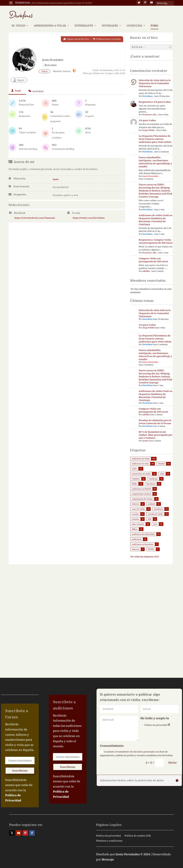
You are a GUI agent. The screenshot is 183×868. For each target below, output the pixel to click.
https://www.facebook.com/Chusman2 (35, 213)
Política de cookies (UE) (138, 831)
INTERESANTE (84, 21)
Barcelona (151, 479)
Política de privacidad (155, 720)
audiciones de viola (140, 459)
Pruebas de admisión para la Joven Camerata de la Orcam (155, 417)
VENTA (151, 544)
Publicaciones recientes (107, 34)
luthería (135, 499)
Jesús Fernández (150, 171)
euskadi (151, 499)
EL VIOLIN (19, 21)
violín (134, 464)
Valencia (135, 544)
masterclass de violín (141, 469)
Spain (56, 174)
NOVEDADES (110, 21)
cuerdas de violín (155, 509)
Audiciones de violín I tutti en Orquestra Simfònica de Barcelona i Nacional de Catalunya (156, 215)
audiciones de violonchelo (143, 529)
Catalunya (153, 474)
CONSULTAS (134, 21)
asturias (135, 514)
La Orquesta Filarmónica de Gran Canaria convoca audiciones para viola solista (155, 134)
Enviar (173, 757)
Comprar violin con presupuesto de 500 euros (153, 255)
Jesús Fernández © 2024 (133, 849)
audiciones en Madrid (141, 484)
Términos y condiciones (109, 836)
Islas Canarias (138, 519)
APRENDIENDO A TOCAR (50, 21)
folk (150, 514)
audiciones (136, 534)
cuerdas (135, 509)
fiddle (134, 479)
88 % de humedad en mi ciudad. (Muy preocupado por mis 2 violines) (156, 430)
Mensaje (108, 854)
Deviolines (148, 91)
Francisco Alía (149, 110)
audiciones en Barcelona (143, 539)
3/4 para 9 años (147, 115)
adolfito (146, 266)
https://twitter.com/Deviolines (89, 213)
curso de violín (138, 504)
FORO (154, 21)
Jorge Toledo (148, 125)
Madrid (161, 459)
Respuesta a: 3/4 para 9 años (155, 97)
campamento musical (141, 489)
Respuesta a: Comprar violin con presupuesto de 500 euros (156, 236)
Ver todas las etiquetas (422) (145, 552)
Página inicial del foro (76, 34)
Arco (155, 519)
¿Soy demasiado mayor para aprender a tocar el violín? (62, 3)
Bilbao (135, 524)
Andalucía (158, 504)
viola (162, 469)
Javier (145, 436)
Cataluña (136, 474)
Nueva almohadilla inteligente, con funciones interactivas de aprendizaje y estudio (155, 157)
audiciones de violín (141, 454)
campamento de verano (142, 494)
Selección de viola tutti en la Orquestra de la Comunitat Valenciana (155, 78)
